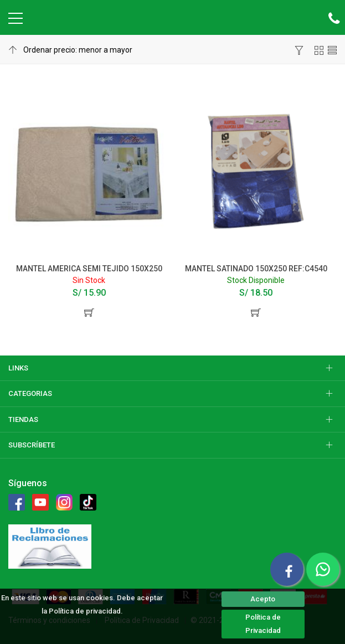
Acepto (263, 599)
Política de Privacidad (263, 624)
